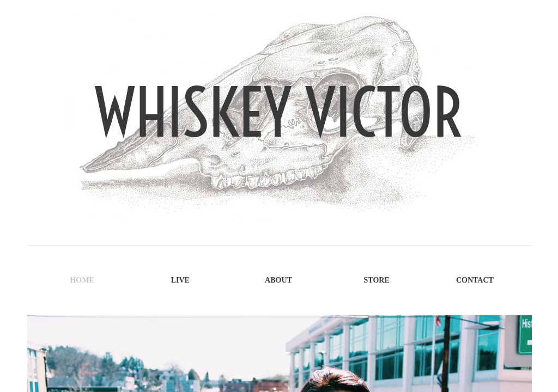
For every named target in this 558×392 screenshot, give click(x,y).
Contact (475, 280)
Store (377, 280)
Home (82, 280)
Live (180, 280)
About (278, 280)
